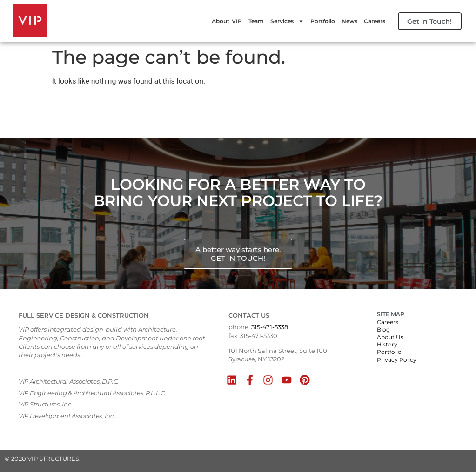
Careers (369, 21)
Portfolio (317, 21)
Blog (383, 329)
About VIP (221, 21)
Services (281, 21)
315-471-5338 (270, 327)
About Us (390, 337)
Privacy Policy (397, 360)
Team (250, 21)
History (387, 344)
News (343, 21)
